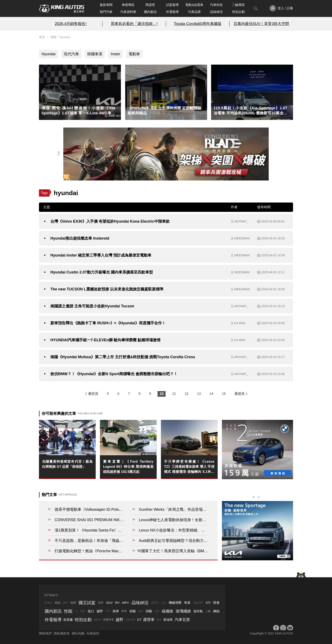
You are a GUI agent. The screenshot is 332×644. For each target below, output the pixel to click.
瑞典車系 (130, 620)
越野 (100, 611)
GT (139, 620)
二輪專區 (238, 5)
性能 (68, 611)
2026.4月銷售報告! (71, 24)
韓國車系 (95, 54)
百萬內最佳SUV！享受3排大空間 (261, 24)
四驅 (149, 611)
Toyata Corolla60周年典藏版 (198, 24)
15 (224, 394)
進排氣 (198, 611)
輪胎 (58, 603)
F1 (76, 611)
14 (212, 394)
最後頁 (239, 394)
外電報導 (172, 12)
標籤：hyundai (60, 37)
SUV (109, 603)
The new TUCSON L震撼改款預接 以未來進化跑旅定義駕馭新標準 (107, 289)
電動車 (134, 54)
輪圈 (73, 603)
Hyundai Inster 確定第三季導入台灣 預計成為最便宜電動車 (101, 255)
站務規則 (93, 633)
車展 (187, 603)
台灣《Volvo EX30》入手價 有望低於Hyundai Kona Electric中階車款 (110, 221)
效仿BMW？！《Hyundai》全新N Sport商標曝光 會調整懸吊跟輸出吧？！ (114, 374)
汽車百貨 (182, 620)
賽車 (65, 603)
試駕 (164, 603)
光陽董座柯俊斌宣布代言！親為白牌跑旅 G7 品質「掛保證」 (67, 464)
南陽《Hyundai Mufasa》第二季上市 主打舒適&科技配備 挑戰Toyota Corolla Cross (123, 357)
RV (117, 603)
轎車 (124, 611)
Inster (116, 54)
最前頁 (93, 394)
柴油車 (168, 620)
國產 (83, 611)
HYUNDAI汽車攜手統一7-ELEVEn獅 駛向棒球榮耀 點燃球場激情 (105, 340)
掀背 (159, 620)
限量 (216, 603)
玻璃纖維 (183, 611)
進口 (91, 611)
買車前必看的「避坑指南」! (134, 24)
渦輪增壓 (198, 603)
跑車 (116, 611)
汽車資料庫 (128, 12)
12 (187, 394)
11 (174, 394)
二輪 (208, 611)
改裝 (101, 603)
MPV (126, 603)
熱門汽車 (106, 12)
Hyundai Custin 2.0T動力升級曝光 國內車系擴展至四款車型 (102, 272)
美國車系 (108, 620)
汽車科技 (216, 5)
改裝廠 (68, 620)
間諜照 (150, 5)
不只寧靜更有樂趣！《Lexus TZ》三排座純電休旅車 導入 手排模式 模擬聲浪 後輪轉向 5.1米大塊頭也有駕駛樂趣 (189, 467)
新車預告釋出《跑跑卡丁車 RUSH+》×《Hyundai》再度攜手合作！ (108, 323)
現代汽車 (71, 54)
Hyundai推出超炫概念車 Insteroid (80, 238)
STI (208, 603)
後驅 (141, 611)
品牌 (157, 611)
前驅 (133, 611)
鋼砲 (216, 611)
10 (162, 394)
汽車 (108, 611)
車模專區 (128, 5)
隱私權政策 (62, 633)
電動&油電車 (194, 5)
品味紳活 (216, 12)
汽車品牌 (194, 12)
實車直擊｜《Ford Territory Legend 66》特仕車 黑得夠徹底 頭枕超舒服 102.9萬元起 (128, 467)
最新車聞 (106, 5)
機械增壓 (175, 603)
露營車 (149, 620)
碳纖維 (167, 611)
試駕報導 (172, 5)
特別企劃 (238, 12)
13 (199, 394)
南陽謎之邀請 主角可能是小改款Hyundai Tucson (92, 306)
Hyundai (48, 54)
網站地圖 (78, 633)
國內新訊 (150, 12)
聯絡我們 (45, 633)
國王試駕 (87, 603)
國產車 (155, 603)
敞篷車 (48, 603)
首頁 (42, 37)
